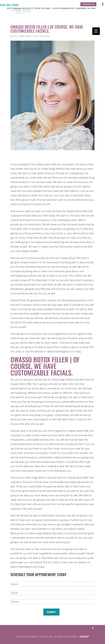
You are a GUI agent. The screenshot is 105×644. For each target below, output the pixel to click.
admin (16, 36)
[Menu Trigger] (96, 31)
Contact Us (88, 4)
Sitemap (84, 637)
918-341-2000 (9, 5)
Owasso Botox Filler (41, 36)
